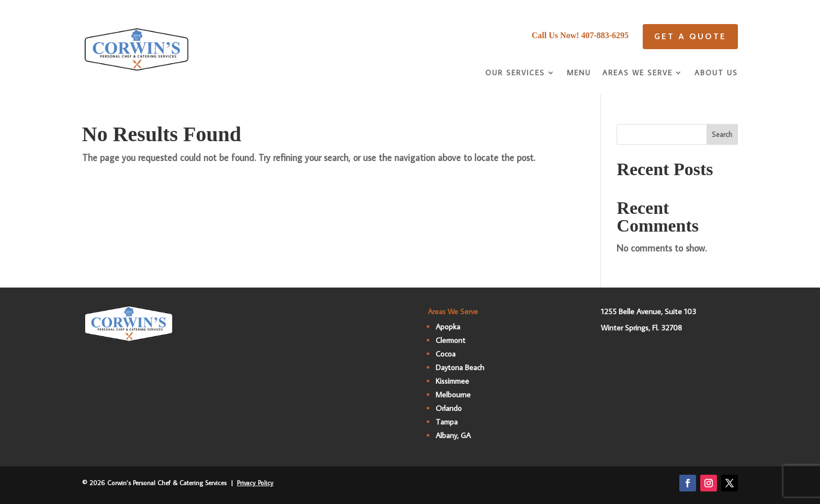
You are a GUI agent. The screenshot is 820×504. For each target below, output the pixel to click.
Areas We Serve (637, 73)
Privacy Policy (255, 483)
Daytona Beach (460, 367)
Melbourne (453, 394)
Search (722, 134)
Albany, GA (453, 435)
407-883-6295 (605, 35)
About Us (716, 73)
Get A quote (690, 36)
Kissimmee (452, 381)
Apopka (448, 327)
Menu (579, 73)
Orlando (449, 408)
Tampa (447, 422)
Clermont (451, 340)
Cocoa (446, 354)
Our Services (515, 73)
